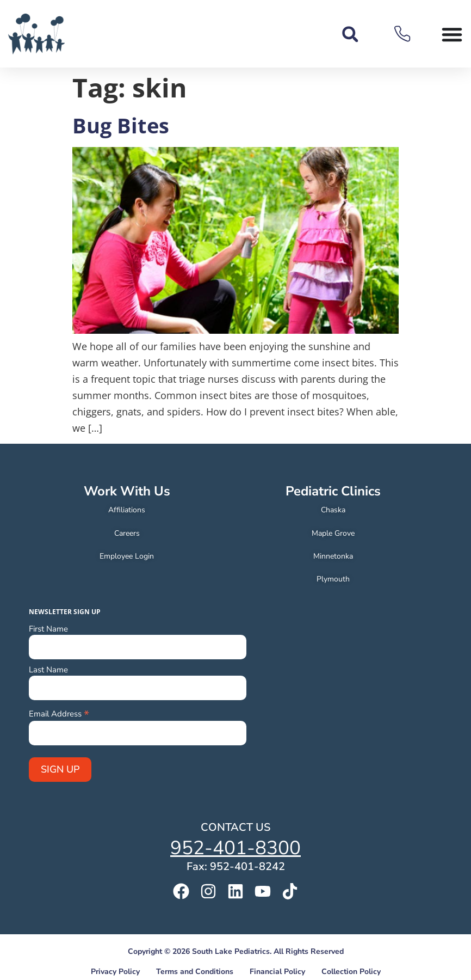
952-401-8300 (236, 848)
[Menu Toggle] (452, 34)
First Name (48, 629)
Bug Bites (121, 125)
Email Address (59, 713)
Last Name (48, 670)
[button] (350, 34)
